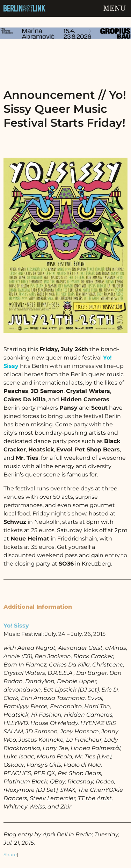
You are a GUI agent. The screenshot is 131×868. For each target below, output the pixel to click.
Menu (114, 9)
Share (10, 855)
